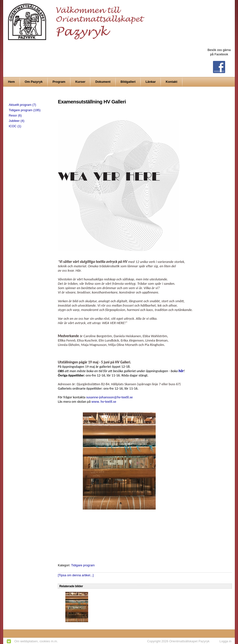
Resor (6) (15, 115)
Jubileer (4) (17, 121)
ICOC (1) (15, 126)
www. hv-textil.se (104, 401)
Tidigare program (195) (25, 110)
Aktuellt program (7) (22, 105)
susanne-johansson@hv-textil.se (110, 397)
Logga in (225, 641)
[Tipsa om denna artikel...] (76, 575)
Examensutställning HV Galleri (92, 102)
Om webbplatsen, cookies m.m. (36, 641)
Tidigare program (83, 565)
